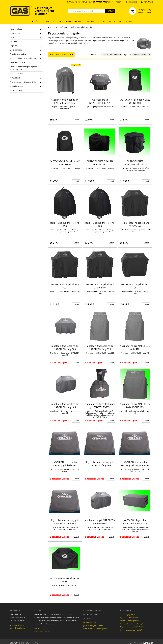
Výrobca (128, 54)
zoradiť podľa (96, 54)
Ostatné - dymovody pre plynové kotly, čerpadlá (24, 68)
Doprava (91, 21)
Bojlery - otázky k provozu (130, 618)
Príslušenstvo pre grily (66, 27)
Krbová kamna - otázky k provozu (96, 626)
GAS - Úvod (35, 21)
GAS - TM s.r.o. (32, 640)
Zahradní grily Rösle (127, 612)
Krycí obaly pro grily (85, 27)
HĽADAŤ (110, 11)
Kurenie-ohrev (16, 29)
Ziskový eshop (142, 640)
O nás (46, 21)
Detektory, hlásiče (17, 62)
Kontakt (129, 21)
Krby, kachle (15, 33)
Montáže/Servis (116, 21)
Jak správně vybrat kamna (93, 623)
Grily (12, 37)
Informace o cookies (42, 629)
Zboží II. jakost (16, 90)
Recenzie (102, 21)
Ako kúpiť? (79, 21)
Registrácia (145, 2)
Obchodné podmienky (62, 21)
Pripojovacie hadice (18, 54)
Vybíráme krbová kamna (129, 615)
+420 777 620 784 (18, 622)
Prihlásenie (129, 2)
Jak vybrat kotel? (90, 620)
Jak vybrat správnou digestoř (131, 627)
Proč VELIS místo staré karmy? (131, 621)
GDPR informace (40, 626)
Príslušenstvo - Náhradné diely (23, 82)
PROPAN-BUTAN (17, 74)
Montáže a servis (17, 86)
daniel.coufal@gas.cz (19, 626)
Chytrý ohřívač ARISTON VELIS (131, 624)
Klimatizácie (15, 78)
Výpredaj (14, 41)
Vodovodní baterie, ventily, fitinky (24, 58)
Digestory (14, 46)
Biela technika (16, 50)
